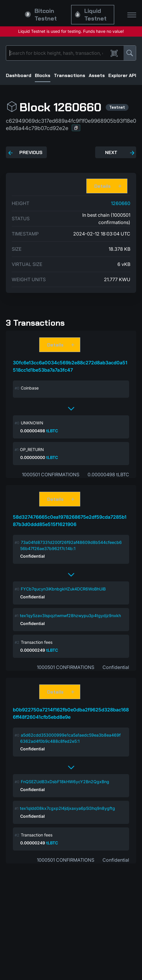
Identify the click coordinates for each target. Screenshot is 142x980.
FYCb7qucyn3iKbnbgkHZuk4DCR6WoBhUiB (63, 589)
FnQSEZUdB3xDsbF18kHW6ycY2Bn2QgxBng (65, 782)
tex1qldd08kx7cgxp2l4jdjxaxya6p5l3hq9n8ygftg (67, 808)
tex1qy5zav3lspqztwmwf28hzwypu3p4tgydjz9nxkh (70, 616)
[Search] (58, 53)
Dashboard (19, 75)
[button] (76, 128)
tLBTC (52, 431)
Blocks (43, 75)
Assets (97, 75)
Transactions (70, 75)
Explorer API (122, 75)
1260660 (121, 203)
